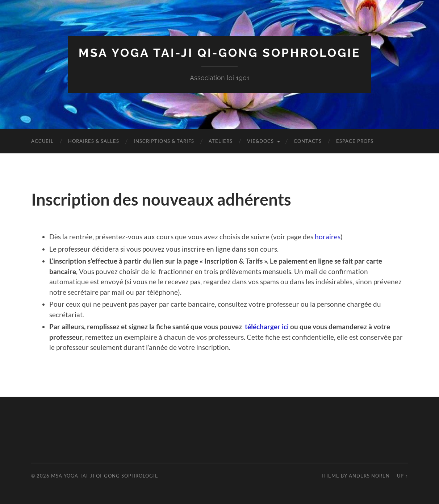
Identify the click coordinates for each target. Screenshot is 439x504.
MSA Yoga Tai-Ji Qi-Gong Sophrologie (220, 53)
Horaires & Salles (94, 141)
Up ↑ (402, 476)
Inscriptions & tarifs (164, 141)
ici (285, 327)
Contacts (308, 141)
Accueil (42, 141)
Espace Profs (355, 141)
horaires (328, 237)
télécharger (263, 327)
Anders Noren (369, 476)
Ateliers (221, 141)
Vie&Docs (260, 141)
